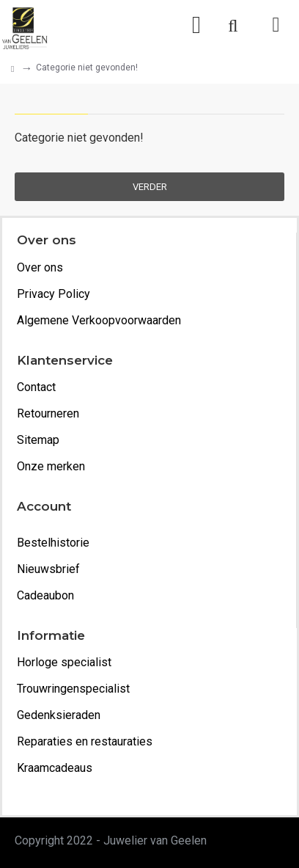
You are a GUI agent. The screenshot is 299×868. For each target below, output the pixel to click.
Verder (150, 187)
